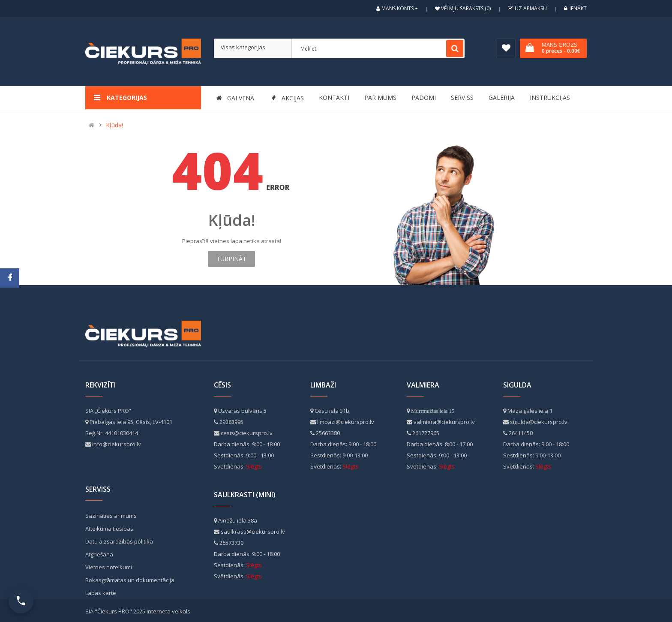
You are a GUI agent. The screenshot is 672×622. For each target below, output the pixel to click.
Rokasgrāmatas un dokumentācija (130, 580)
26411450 (521, 433)
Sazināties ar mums (111, 516)
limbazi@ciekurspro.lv (346, 422)
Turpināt (231, 259)
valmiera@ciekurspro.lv (444, 422)
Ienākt (575, 8)
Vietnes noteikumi (109, 567)
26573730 (231, 543)
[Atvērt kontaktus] (21, 601)
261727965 (426, 433)
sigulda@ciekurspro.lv (539, 422)
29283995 (231, 422)
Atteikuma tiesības (109, 529)
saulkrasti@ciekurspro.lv (253, 532)
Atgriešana (99, 554)
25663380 (328, 433)
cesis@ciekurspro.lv (247, 433)
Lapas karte (101, 593)
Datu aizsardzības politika (119, 541)
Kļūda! (114, 125)
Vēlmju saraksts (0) (465, 8)
